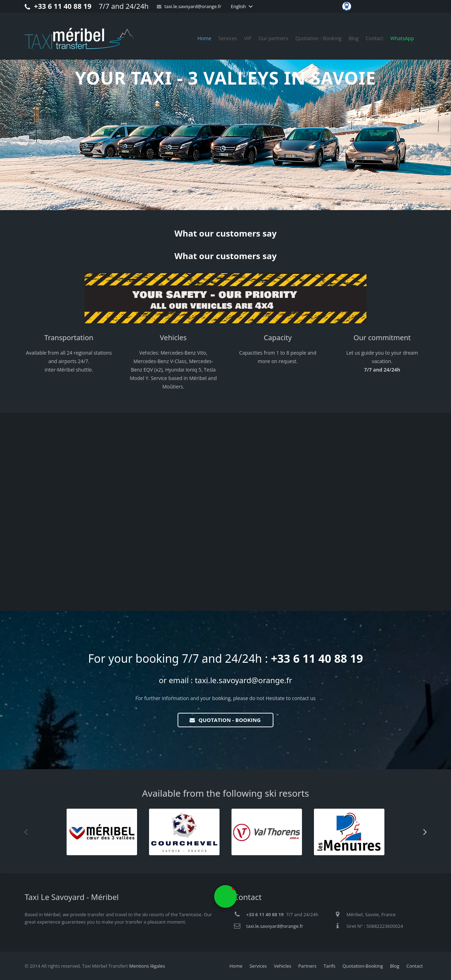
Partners (308, 966)
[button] (426, 250)
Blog (395, 966)
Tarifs (329, 966)
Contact (415, 966)
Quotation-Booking (363, 966)
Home (236, 966)
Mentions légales (147, 966)
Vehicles (282, 966)
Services (258, 966)
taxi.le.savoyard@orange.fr (193, 6)
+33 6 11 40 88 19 (63, 6)
